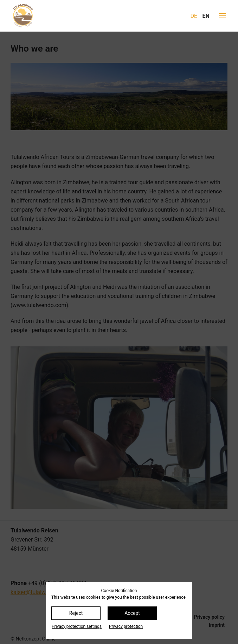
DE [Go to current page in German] (194, 16)
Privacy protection (126, 626)
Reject (76, 613)
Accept (132, 613)
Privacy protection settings (77, 626)
